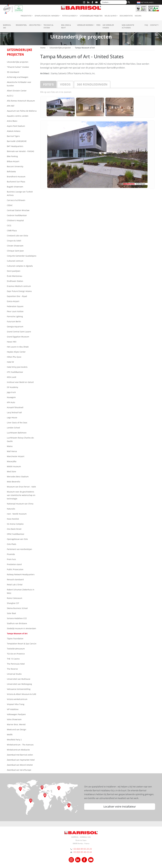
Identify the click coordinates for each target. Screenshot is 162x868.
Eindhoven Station (15, 281)
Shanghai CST (13, 603)
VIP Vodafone (13, 709)
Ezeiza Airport (13, 301)
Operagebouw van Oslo (17, 539)
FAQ (146, 25)
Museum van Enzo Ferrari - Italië (21, 487)
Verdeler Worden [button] (85, 25)
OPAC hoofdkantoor (16, 534)
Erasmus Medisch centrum (19, 286)
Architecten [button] (35, 25)
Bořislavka (11, 171)
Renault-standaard (15, 579)
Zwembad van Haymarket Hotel (21, 760)
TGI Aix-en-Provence (16, 654)
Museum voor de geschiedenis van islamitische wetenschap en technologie (21, 495)
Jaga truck (11, 392)
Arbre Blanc (12, 121)
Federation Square (15, 306)
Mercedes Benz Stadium (18, 477)
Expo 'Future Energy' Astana (19, 291)
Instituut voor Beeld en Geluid (20, 382)
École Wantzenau (15, 276)
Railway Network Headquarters (21, 574)
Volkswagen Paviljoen (16, 714)
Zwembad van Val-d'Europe (19, 770)
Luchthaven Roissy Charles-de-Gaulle (21, 439)
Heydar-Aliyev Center (16, 352)
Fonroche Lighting (15, 316)
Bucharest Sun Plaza (16, 182)
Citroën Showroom (15, 246)
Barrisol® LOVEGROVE (17, 141)
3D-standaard (13, 72)
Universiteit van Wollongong (19, 684)
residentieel (21, 25)
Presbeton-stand (14, 564)
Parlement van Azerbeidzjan (19, 549)
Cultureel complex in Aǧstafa (20, 266)
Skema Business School (17, 608)
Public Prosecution (15, 569)
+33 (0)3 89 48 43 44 (82, 852)
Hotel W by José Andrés (17, 367)
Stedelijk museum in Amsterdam (21, 628)
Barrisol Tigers (13, 136)
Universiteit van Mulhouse (19, 679)
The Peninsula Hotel (16, 664)
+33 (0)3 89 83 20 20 (82, 849)
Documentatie (126, 16)
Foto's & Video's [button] (69, 16)
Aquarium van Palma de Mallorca (22, 111)
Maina (10, 446)
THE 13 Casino (13, 659)
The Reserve (12, 669)
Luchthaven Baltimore (17, 433)
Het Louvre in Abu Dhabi (18, 347)
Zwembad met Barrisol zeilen (20, 755)
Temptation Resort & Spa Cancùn (22, 644)
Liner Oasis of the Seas (17, 423)
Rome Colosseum (15, 598)
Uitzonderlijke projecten (91, 16)
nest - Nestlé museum (17, 514)
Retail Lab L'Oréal (15, 585)
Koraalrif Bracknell (15, 407)
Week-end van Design (17, 729)
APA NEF (11, 106)
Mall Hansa (12, 451)
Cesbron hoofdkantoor (17, 215)
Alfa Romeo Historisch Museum (21, 101)
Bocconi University (15, 166)
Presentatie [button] (26, 16)
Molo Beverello (13, 482)
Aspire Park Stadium (16, 126)
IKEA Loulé (12, 377)
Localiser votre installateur (120, 806)
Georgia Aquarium (15, 327)
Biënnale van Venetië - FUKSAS (21, 151)
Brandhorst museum (16, 177)
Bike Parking (12, 156)
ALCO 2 (10, 96)
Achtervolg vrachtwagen (18, 77)
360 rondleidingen (92, 84)
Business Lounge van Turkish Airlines (20, 193)
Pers (98, 25)
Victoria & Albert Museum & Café (22, 694)
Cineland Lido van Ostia (17, 236)
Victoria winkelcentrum (17, 699)
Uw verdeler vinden (108, 26)
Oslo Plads (12, 544)
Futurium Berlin (14, 321)
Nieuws (138, 16)
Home (43, 48)
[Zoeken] (128, 2)
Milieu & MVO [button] (110, 16)
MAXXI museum (14, 466)
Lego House (12, 418)
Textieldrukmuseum (16, 649)
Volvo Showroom (14, 719)
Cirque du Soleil (14, 241)
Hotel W (10, 362)
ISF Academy (12, 387)
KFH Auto (11, 402)
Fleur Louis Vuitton (15, 311)
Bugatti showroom (15, 187)
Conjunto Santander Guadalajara (22, 256)
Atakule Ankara (14, 131)
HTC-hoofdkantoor (15, 372)
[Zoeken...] (114, 2)
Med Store (11, 472)
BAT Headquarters (15, 146)
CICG (9, 225)
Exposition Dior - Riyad (17, 296)
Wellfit (10, 735)
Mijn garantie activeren (128, 26)
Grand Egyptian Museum (18, 337)
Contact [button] (154, 25)
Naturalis (11, 509)
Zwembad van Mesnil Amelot (20, 765)
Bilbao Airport (13, 161)
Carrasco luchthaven (16, 200)
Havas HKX (12, 342)
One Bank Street (14, 529)
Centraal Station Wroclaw (18, 210)
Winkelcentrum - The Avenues (20, 745)
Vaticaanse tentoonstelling (19, 689)
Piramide (11, 554)
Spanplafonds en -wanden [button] (47, 16)
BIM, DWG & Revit (66, 26)
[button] (146, 2)
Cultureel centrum (15, 261)
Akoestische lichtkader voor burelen (19, 84)
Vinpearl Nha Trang (16, 704)
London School (13, 428)
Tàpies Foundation (15, 639)
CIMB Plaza (12, 231)
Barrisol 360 (7, 26)
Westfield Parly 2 (14, 740)
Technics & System (48, 26)
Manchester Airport (16, 456)
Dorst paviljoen (14, 271)
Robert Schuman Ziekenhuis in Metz (21, 591)
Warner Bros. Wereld (16, 724)
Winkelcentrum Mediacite (18, 750)
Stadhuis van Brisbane (17, 623)
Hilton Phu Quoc (14, 357)
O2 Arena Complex (15, 524)
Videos (65, 84)
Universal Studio (14, 674)
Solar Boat (11, 613)
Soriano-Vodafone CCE (17, 618)
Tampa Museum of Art (17, 633)
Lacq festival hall (14, 412)
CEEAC (10, 205)
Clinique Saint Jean (15, 251)
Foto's (48, 84)
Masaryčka (12, 461)
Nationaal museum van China (20, 504)
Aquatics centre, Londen (18, 116)
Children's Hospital (15, 220)
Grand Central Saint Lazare (19, 332)
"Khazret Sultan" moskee (18, 67)
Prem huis (11, 559)
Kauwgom (11, 397)
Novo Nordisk (13, 519)
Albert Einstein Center (17, 91)
